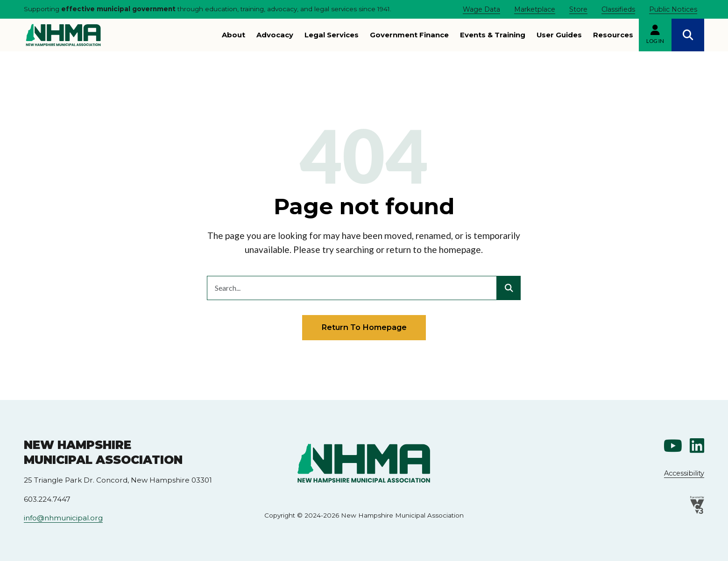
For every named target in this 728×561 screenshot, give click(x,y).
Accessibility (684, 473)
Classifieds (618, 9)
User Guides (559, 35)
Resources (613, 35)
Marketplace (535, 9)
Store (578, 9)
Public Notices (673, 9)
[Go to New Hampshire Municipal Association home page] (63, 35)
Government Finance (409, 35)
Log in (655, 41)
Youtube (673, 445)
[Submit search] (509, 288)
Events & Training (493, 35)
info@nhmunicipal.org (63, 518)
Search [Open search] (688, 35)
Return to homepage (364, 327)
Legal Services (332, 35)
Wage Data (481, 9)
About (233, 35)
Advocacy (275, 35)
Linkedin (697, 445)
